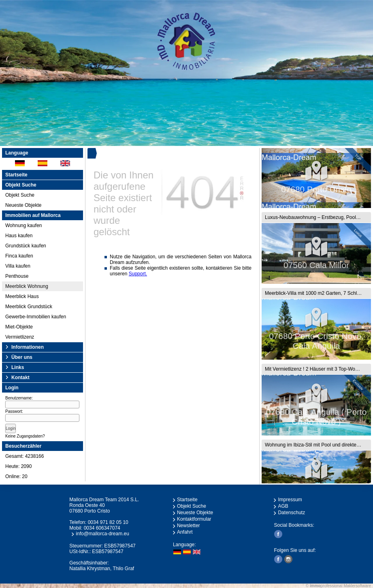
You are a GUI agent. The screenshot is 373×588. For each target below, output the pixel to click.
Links (18, 367)
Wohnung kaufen (24, 225)
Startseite (16, 175)
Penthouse (17, 276)
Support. (138, 274)
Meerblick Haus (22, 296)
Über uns (22, 357)
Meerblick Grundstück (29, 307)
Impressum (290, 500)
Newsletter (189, 526)
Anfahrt (185, 532)
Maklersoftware (357, 586)
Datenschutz (291, 513)
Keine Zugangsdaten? (25, 436)
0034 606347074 (102, 528)
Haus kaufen (19, 236)
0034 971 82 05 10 (108, 522)
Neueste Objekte (23, 205)
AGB (283, 506)
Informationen (28, 347)
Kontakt (20, 378)
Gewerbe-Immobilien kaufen (36, 317)
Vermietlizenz (20, 337)
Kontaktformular (194, 519)
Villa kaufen (18, 266)
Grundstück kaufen (26, 246)
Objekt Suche (20, 195)
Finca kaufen (19, 256)
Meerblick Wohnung (27, 286)
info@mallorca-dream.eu (102, 534)
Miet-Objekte (19, 327)
